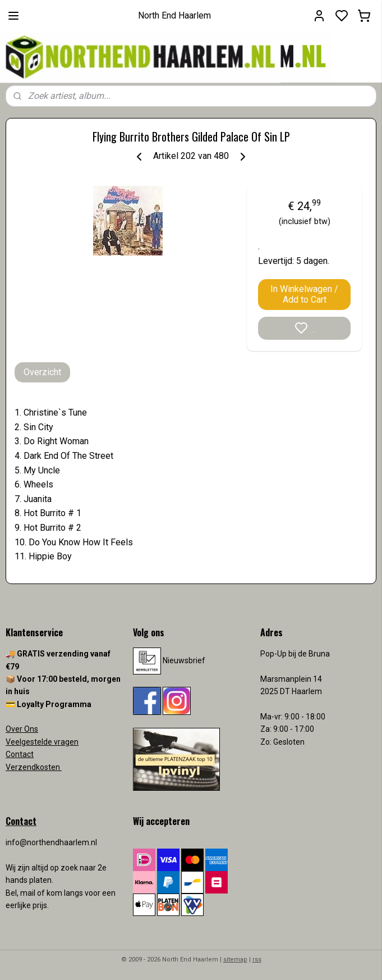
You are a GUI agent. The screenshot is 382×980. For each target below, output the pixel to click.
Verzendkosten (34, 767)
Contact (20, 754)
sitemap (235, 960)
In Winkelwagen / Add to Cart (304, 294)
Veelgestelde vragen (42, 742)
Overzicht (42, 372)
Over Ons (22, 729)
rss (257, 960)
